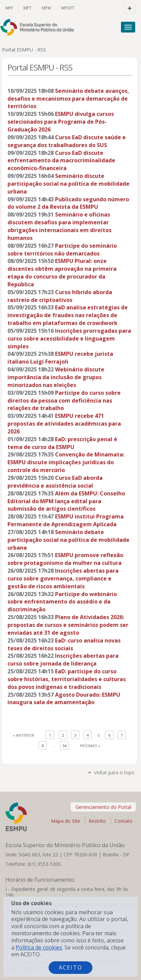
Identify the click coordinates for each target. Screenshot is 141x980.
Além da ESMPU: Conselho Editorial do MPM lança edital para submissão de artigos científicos (66, 501)
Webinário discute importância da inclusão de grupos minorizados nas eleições (56, 377)
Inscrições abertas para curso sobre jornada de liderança (63, 660)
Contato (124, 821)
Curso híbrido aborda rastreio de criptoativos (60, 296)
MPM (46, 8)
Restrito (97, 821)
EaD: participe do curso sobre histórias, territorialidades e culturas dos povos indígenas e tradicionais (67, 679)
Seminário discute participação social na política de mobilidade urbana (68, 184)
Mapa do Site (66, 821)
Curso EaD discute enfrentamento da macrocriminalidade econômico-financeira (61, 161)
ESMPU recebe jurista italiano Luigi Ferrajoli (60, 358)
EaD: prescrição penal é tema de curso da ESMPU (62, 443)
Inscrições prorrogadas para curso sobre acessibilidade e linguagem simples (69, 339)
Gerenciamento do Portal (103, 807)
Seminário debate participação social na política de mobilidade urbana (68, 540)
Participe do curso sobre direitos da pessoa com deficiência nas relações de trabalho (64, 401)
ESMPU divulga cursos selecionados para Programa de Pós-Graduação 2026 (61, 122)
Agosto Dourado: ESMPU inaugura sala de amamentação (64, 699)
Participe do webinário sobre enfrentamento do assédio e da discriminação (62, 602)
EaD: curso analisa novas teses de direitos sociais (64, 644)
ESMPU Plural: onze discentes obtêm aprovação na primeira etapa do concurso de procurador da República (62, 273)
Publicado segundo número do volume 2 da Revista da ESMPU (68, 203)
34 (65, 746)
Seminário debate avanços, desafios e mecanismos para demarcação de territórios (68, 99)
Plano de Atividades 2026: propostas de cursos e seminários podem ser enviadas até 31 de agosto (68, 625)
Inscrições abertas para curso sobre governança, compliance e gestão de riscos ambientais (63, 578)
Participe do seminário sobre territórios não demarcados (62, 250)
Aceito (70, 967)
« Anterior (24, 735)
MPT (28, 8)
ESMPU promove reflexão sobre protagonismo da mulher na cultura (65, 559)
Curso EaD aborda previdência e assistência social (55, 482)
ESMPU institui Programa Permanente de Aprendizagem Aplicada (66, 520)
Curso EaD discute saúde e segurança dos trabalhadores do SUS (67, 141)
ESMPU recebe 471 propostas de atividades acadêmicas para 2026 (64, 424)
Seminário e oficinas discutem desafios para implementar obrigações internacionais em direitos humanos (59, 226)
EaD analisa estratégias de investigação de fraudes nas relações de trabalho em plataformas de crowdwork (68, 315)
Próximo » (90, 746)
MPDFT (68, 8)
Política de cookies (39, 947)
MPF (9, 8)
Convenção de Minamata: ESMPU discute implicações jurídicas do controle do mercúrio (66, 462)
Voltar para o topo (114, 772)
